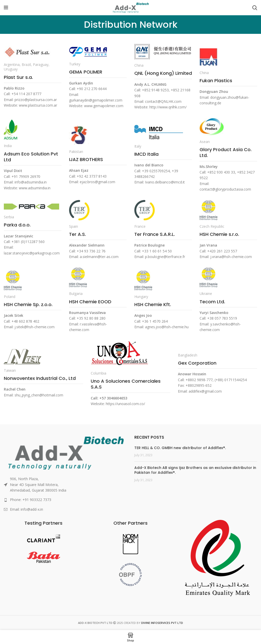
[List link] (65, 500)
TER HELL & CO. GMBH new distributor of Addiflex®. (180, 448)
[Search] (255, 8)
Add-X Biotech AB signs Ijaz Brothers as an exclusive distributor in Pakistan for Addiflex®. (195, 470)
